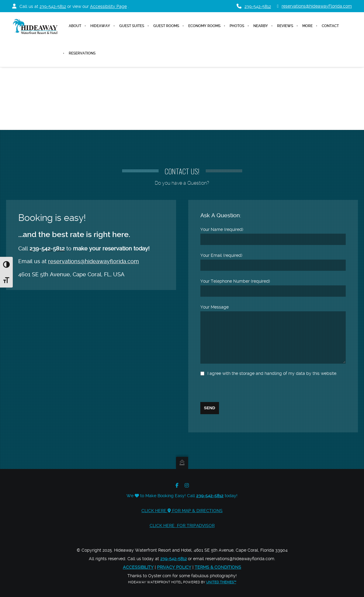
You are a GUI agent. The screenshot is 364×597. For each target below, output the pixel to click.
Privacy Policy (174, 567)
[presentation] (247, 390)
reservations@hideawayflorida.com (94, 252)
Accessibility (138, 567)
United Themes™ (221, 582)
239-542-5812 (53, 6)
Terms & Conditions (218, 567)
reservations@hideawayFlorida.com (314, 6)
